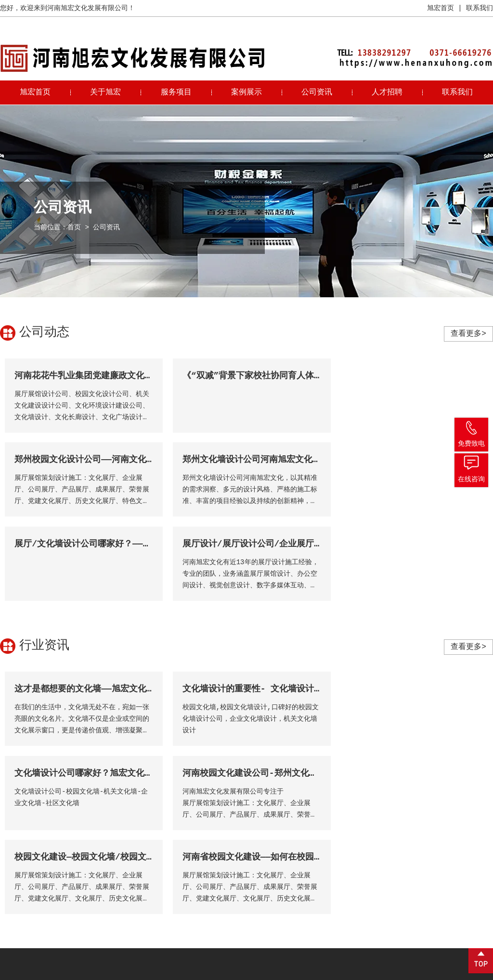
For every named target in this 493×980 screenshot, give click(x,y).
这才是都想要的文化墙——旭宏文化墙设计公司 (102, 605)
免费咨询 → (29, 932)
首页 (74, 227)
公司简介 (161, 847)
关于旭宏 (105, 93)
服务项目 (176, 93)
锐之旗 (483, 970)
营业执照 (419, 970)
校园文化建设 (247, 847)
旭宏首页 (441, 8)
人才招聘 (387, 93)
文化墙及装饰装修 (254, 890)
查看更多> (468, 334)
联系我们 (480, 8)
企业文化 (161, 861)
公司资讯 (317, 93)
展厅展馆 (240, 861)
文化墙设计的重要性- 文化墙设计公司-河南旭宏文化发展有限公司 (308, 605)
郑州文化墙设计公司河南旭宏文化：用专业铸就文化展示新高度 (136, 460)
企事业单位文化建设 (257, 919)
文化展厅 (240, 905)
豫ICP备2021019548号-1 (177, 970)
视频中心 (161, 876)
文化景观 (240, 876)
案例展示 (246, 93)
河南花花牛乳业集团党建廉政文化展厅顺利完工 (105, 376)
